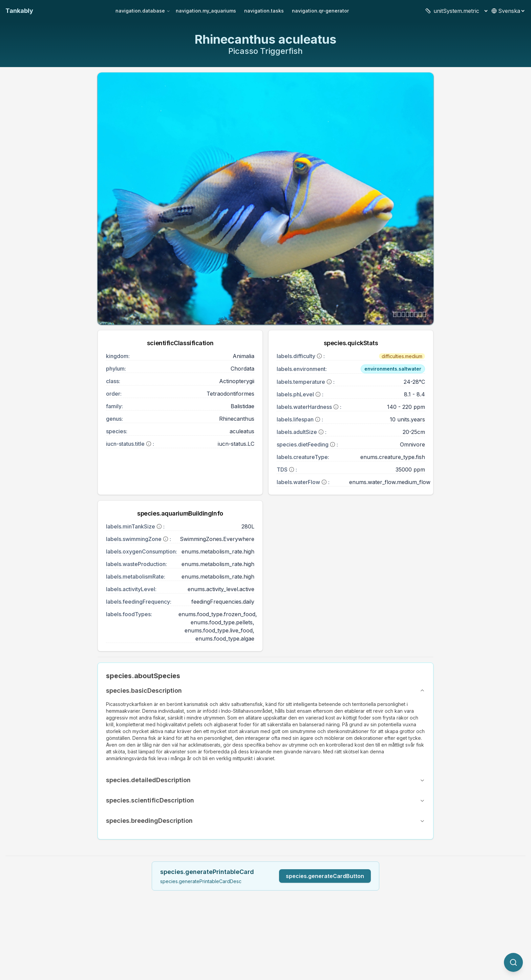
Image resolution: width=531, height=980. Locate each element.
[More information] (149, 444)
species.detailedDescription (265, 780)
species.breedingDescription (265, 821)
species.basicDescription (265, 691)
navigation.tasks (264, 11)
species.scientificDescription (265, 800)
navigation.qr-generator (320, 11)
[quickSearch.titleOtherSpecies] (513, 962)
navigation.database (143, 11)
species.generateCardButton (325, 876)
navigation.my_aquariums (206, 11)
